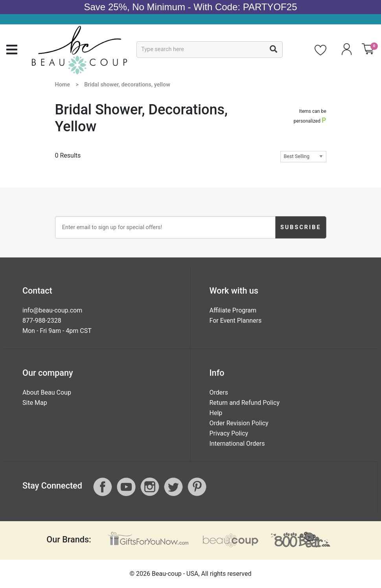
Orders (219, 392)
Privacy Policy (229, 433)
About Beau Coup (47, 392)
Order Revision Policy (239, 423)
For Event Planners (236, 321)
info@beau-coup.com (52, 310)
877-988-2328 (42, 321)
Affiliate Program (233, 310)
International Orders (237, 444)
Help (216, 413)
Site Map (35, 403)
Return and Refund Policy (245, 403)
